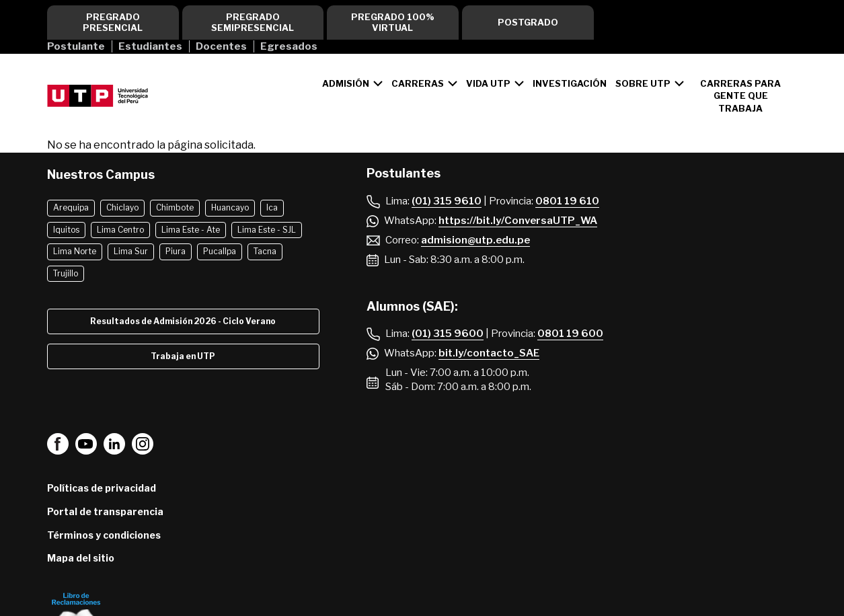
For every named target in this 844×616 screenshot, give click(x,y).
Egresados (289, 46)
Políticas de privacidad (102, 488)
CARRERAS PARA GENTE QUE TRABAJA (740, 95)
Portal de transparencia (105, 511)
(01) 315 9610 (447, 201)
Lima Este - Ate (191, 230)
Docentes (221, 46)
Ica (272, 207)
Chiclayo (122, 207)
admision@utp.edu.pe (475, 240)
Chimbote (175, 207)
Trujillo (66, 273)
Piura (176, 251)
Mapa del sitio (81, 558)
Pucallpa (220, 251)
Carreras (418, 83)
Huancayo (230, 207)
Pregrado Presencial (113, 22)
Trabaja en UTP (183, 356)
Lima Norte (75, 251)
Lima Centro (120, 230)
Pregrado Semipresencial (253, 22)
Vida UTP (488, 83)
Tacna (265, 251)
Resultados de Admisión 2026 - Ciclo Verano (183, 321)
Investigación (570, 83)
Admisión (346, 83)
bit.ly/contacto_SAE (489, 353)
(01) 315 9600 (448, 334)
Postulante (76, 46)
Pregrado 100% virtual (393, 22)
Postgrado (528, 22)
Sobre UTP (643, 83)
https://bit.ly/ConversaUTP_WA (518, 221)
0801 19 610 (567, 201)
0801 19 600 (570, 334)
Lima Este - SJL (267, 230)
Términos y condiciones (104, 535)
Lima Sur (131, 251)
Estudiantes (150, 46)
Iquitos (66, 230)
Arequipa (71, 207)
